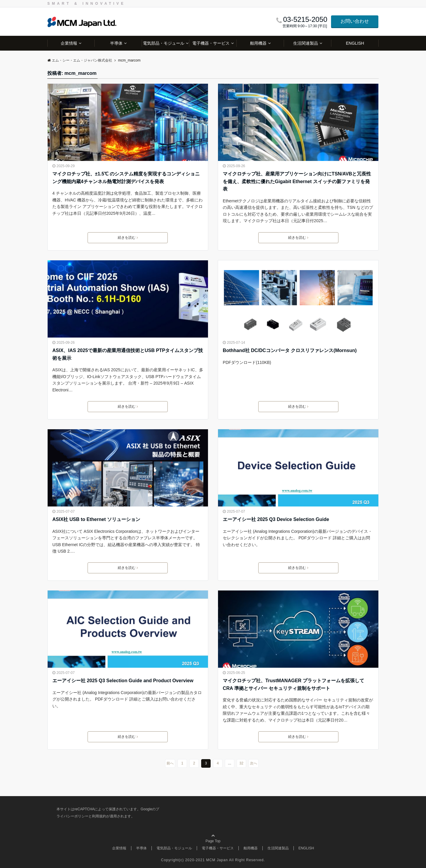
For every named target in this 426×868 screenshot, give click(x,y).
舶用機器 (258, 43)
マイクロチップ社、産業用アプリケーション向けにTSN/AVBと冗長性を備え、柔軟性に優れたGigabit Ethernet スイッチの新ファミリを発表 (297, 181)
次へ (254, 763)
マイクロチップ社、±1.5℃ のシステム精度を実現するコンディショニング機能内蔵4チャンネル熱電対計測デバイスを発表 (126, 178)
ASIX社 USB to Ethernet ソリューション (96, 519)
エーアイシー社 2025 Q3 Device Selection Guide (276, 519)
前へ (170, 763)
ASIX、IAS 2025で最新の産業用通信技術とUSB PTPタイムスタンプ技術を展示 (128, 354)
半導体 (116, 43)
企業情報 (69, 43)
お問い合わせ (355, 21)
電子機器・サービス (211, 43)
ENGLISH (355, 43)
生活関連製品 (306, 43)
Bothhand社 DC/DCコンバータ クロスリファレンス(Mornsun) (290, 350)
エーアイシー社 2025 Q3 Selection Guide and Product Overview (123, 681)
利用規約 (99, 816)
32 (241, 763)
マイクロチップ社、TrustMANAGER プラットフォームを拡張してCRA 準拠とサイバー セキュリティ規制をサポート (293, 684)
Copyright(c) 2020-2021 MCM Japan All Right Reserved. (213, 860)
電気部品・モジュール (164, 43)
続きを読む (128, 238)
